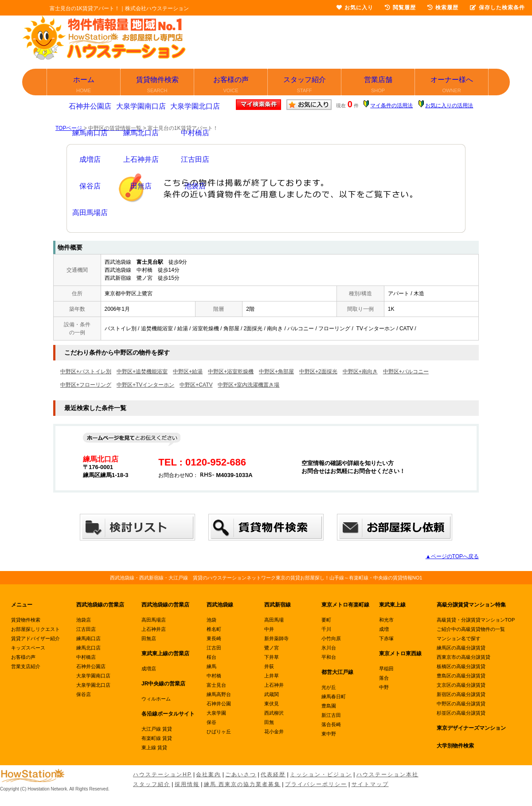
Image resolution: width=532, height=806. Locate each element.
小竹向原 (331, 638)
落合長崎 (331, 724)
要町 (326, 620)
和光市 (386, 620)
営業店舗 (378, 85)
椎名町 (214, 629)
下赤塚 (386, 638)
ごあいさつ (241, 775)
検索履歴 (443, 8)
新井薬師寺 (276, 638)
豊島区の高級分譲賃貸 (461, 676)
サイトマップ (370, 784)
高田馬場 (274, 620)
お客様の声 (231, 85)
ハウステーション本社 (387, 775)
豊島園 (329, 706)
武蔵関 (272, 694)
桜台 (211, 657)
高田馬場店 (154, 620)
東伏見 (272, 704)
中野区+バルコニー (406, 372)
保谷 (211, 722)
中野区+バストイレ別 (86, 372)
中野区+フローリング (86, 385)
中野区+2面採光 (318, 372)
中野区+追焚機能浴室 (142, 372)
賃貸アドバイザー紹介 (35, 638)
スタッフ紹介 (305, 85)
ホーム (84, 85)
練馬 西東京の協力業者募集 (242, 784)
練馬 (211, 666)
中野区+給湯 (188, 372)
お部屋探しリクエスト (35, 629)
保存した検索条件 (497, 8)
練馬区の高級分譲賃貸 (461, 648)
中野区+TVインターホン (145, 385)
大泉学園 (216, 713)
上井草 (272, 676)
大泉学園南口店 (93, 676)
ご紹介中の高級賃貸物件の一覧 (471, 629)
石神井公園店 (91, 666)
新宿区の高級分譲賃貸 (461, 694)
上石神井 (274, 685)
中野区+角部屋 (276, 372)
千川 (326, 629)
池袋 (211, 620)
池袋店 (84, 620)
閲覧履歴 (400, 8)
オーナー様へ (452, 85)
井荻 (269, 666)
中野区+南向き (360, 372)
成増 (384, 629)
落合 (384, 678)
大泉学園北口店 (93, 685)
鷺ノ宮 (272, 648)
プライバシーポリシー (316, 784)
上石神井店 (154, 629)
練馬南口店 (88, 638)
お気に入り (355, 8)
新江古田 (331, 715)
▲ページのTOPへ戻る (452, 556)
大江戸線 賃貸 (157, 729)
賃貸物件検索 (158, 85)
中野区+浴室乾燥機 (231, 372)
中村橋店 (86, 657)
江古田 (214, 648)
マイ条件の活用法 (391, 106)
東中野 (329, 734)
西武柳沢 (274, 713)
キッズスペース (28, 648)
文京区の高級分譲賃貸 (461, 685)
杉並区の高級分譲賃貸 (461, 713)
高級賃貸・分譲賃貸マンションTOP (476, 620)
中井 (269, 629)
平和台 (329, 657)
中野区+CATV (196, 385)
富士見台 (216, 685)
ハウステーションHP (162, 775)
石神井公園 (219, 704)
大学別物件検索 (455, 746)
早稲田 (386, 669)
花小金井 (274, 732)
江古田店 (86, 629)
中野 (384, 687)
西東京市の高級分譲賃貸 (464, 657)
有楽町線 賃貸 (157, 738)
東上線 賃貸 (154, 747)
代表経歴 (273, 775)
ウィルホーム (156, 699)
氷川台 (329, 648)
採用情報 (187, 784)
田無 (269, 722)
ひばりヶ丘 (219, 732)
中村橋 (214, 676)
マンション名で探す (459, 638)
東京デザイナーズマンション (471, 728)
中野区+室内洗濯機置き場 (248, 385)
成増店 (149, 669)
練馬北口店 (88, 648)
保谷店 (84, 694)
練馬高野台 (219, 694)
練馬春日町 (334, 696)
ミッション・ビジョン (321, 775)
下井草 (272, 657)
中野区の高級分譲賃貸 (461, 704)
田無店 (149, 638)
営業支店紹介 (26, 666)
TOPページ (69, 128)
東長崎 (214, 638)
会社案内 (208, 775)
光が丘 (329, 687)
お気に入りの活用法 (449, 106)
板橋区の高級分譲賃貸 (461, 666)
